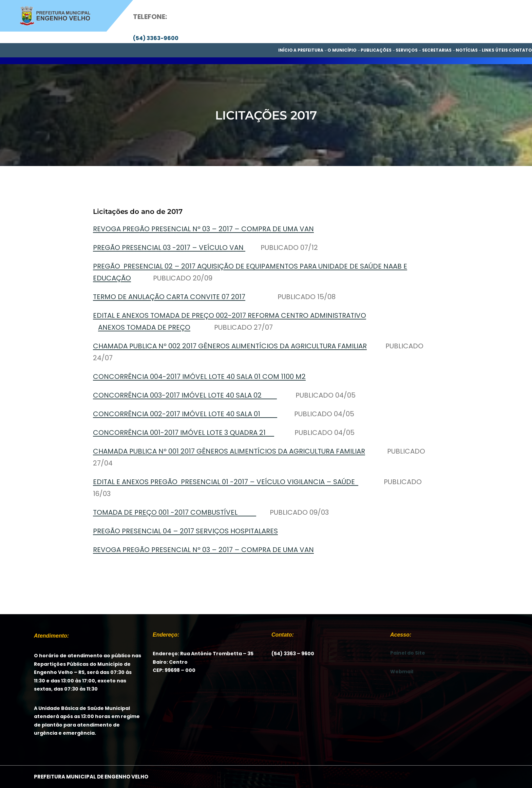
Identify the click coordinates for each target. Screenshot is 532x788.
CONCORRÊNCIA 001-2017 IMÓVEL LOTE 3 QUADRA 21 (184, 433)
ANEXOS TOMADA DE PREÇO (144, 327)
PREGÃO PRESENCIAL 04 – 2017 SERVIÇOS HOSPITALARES (185, 531)
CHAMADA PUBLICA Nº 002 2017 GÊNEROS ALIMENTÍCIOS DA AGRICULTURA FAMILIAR (230, 346)
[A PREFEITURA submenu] (326, 50)
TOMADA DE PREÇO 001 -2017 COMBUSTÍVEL (175, 512)
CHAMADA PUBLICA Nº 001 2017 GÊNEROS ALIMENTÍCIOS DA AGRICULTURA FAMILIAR (229, 451)
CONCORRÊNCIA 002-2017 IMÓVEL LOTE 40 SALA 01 (185, 414)
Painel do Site (408, 653)
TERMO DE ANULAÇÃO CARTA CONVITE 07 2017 (169, 297)
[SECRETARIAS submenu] (454, 50)
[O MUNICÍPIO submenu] (359, 50)
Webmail (402, 672)
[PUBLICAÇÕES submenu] (394, 50)
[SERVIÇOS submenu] (420, 50)
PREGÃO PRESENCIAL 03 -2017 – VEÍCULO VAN (169, 248)
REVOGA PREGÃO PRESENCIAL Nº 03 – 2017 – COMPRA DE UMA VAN (203, 229)
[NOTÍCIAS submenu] (480, 50)
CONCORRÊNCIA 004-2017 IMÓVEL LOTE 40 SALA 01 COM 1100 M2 (199, 377)
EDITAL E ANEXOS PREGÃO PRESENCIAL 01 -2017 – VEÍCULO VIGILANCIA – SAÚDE (226, 482)
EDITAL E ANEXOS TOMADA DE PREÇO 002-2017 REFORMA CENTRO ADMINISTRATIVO (230, 315)
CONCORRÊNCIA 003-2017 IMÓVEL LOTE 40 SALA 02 (185, 395)
